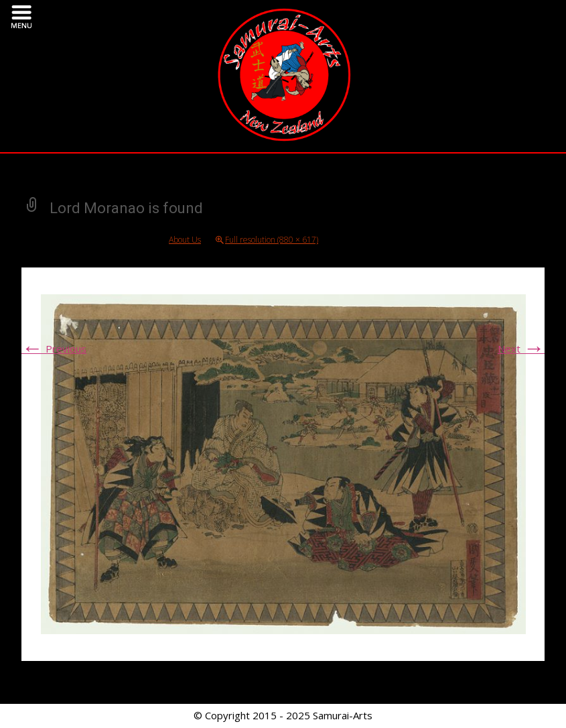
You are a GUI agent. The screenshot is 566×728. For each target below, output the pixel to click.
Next (521, 349)
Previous (54, 349)
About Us (185, 240)
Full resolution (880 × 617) (272, 240)
